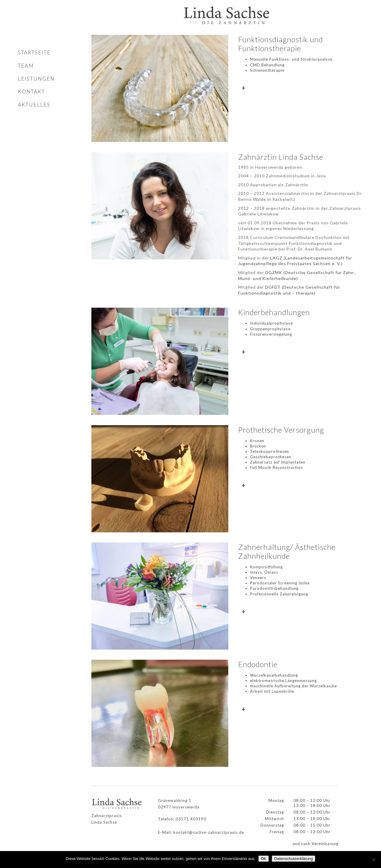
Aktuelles (34, 105)
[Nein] (374, 860)
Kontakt (31, 92)
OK (264, 859)
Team (26, 66)
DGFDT (273, 287)
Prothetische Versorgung (281, 430)
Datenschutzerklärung (293, 859)
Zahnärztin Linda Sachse (281, 157)
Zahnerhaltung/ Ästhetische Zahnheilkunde (287, 551)
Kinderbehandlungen (274, 312)
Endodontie (258, 664)
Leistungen (36, 79)
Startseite (34, 53)
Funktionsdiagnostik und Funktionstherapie (281, 44)
